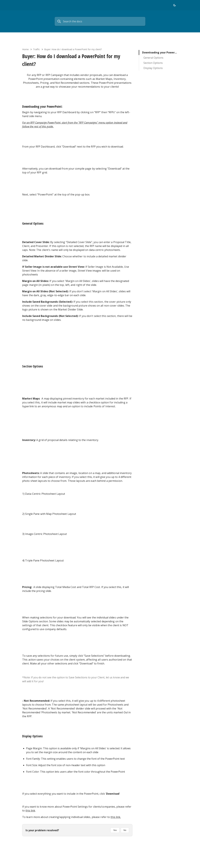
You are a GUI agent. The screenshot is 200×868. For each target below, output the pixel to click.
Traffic (36, 49)
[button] (175, 5)
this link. (116, 817)
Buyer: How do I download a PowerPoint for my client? (73, 49)
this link (30, 811)
